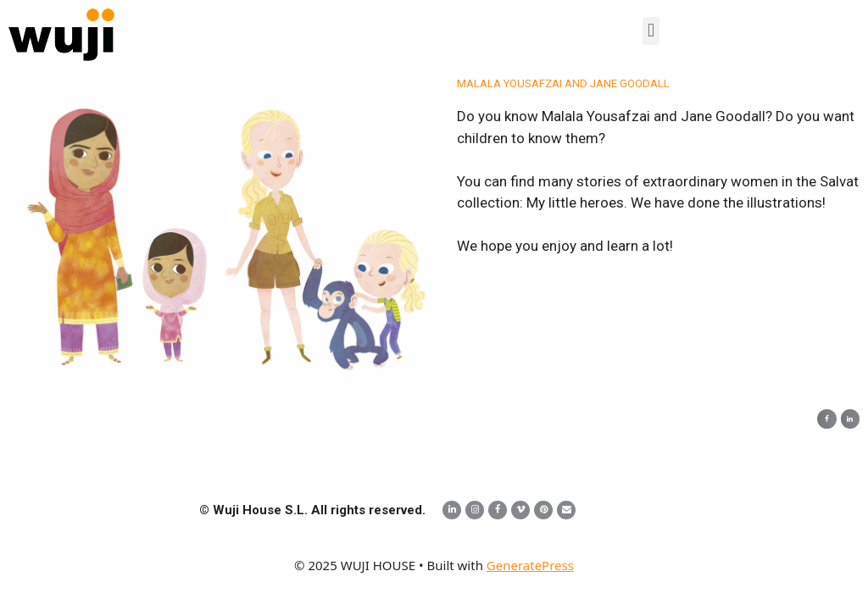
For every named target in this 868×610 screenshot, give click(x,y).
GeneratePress (530, 565)
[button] (651, 31)
